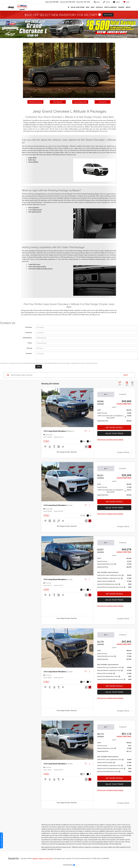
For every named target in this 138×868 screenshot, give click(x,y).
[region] (114, 416)
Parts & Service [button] (110, 7)
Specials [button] (99, 7)
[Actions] (89, 431)
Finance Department (80, 102)
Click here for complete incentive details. (110, 440)
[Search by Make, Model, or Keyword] (66, 375)
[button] (91, 408)
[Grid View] (126, 384)
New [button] (88, 7)
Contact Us (103, 102)
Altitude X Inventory (35, 102)
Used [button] (93, 7)
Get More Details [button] (114, 427)
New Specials (58, 102)
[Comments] (86, 447)
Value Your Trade (114, 433)
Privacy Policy (49, 859)
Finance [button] (121, 7)
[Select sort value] (120, 384)
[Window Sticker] (90, 447)
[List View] (132, 384)
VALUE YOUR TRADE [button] (78, 7)
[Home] (69, 7)
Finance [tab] (123, 394)
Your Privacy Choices (69, 865)
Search (126, 375)
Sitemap (41, 859)
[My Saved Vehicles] (126, 2)
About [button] (128, 7)
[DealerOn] (14, 858)
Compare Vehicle (123, 452)
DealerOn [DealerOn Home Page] (35, 859)
